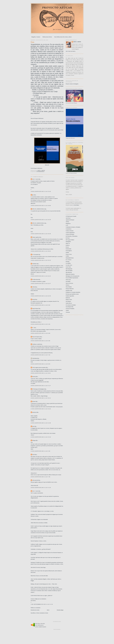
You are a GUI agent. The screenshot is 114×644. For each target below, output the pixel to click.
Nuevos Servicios (69, 283)
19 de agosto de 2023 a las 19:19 (41, 260)
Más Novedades (69, 271)
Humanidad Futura (70, 258)
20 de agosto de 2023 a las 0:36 (40, 305)
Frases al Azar (69, 254)
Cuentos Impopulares (70, 233)
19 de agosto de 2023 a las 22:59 (41, 296)
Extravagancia (40, 172)
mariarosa (34, 412)
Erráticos (68, 245)
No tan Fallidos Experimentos (72, 278)
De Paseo (68, 238)
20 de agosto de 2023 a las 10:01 (41, 373)
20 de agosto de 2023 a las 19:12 (41, 398)
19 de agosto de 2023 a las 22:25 (41, 276)
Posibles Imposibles (70, 296)
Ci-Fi (67, 225)
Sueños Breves (69, 303)
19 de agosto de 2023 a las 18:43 (41, 251)
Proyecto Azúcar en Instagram (72, 84)
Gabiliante (34, 264)
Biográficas (68, 223)
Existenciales (69, 249)
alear (33, 426)
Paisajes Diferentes (70, 289)
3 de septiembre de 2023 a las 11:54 (42, 604)
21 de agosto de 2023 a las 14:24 (41, 409)
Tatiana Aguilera (36, 237)
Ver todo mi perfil (71, 51)
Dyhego (34, 440)
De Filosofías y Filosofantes (72, 236)
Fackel (34, 299)
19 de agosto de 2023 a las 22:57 (41, 283)
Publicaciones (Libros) (47, 37)
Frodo (34, 454)
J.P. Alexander (35, 255)
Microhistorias (69, 272)
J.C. (33, 328)
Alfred (34, 287)
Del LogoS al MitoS (70, 240)
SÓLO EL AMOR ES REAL (38, 209)
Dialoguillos (68, 242)
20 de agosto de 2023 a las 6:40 (40, 333)
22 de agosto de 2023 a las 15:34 (41, 437)
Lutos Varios (68, 267)
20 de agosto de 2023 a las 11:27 (41, 386)
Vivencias (68, 312)
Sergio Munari (35, 308)
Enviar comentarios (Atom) (42, 613)
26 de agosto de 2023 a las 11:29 (41, 488)
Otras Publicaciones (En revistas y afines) (63, 37)
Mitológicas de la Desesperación (73, 276)
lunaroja (34, 377)
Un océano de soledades (71, 305)
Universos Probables (70, 309)
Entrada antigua (60, 610)
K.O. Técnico (69, 260)
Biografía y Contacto (36, 37)
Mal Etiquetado (69, 269)
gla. (33, 195)
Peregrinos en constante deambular (73, 292)
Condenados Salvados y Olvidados (73, 227)
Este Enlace (77, 205)
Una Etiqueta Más (70, 307)
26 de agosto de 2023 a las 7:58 (40, 477)
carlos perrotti (35, 480)
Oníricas (68, 285)
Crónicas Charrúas (70, 231)
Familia (67, 252)
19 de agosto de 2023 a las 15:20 (41, 191)
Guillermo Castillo (36, 344)
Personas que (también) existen (72, 294)
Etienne (34, 401)
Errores (67, 247)
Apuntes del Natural (70, 220)
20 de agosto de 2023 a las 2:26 (40, 324)
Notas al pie (68, 280)
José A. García (35, 179)
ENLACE (47, 165)
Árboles (67, 222)
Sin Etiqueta (68, 301)
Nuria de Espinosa (36, 337)
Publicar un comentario (36, 608)
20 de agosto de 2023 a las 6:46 (40, 341)
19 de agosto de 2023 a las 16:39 (41, 220)
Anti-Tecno (68, 218)
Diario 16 (68, 243)
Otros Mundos (69, 287)
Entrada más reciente (35, 610)
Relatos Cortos (69, 299)
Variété (67, 310)
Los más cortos (69, 265)
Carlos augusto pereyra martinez (39, 367)
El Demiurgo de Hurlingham (38, 389)
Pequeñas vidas (69, 290)
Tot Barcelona (35, 279)
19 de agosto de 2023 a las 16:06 (41, 206)
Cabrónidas (35, 358)
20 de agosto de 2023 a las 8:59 (40, 364)
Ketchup (68, 262)
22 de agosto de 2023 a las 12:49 (41, 423)
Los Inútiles (68, 263)
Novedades (68, 281)
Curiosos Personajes (70, 234)
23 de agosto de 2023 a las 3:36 (40, 451)
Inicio (48, 610)
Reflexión (68, 298)
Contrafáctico (69, 229)
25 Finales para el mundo (71, 216)
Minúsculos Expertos (70, 274)
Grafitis (67, 256)
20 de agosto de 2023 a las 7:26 (40, 355)
